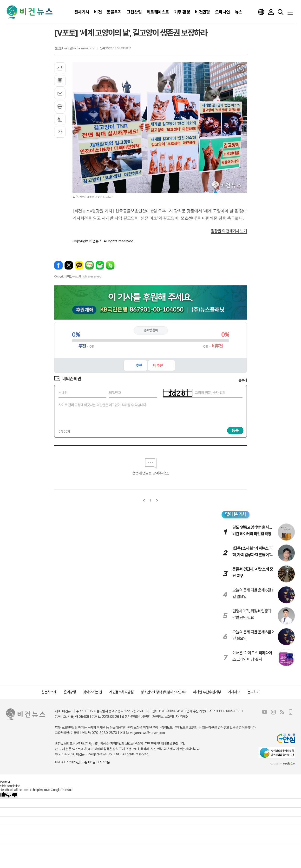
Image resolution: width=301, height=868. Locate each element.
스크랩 (60, 119)
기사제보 (234, 692)
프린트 (60, 106)
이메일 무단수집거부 (207, 692)
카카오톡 (79, 265)
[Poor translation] (12, 795)
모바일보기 (291, 712)
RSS (282, 712)
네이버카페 (100, 265)
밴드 (110, 265)
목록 (60, 81)
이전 (144, 501)
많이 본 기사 (236, 514)
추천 (139, 365)
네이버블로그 (89, 265)
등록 (235, 430)
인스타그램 (273, 712)
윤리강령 (70, 692)
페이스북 (58, 265)
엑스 (69, 265)
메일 (60, 94)
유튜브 (265, 712)
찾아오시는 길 (93, 692)
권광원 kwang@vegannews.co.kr (75, 48)
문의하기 (254, 692)
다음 (157, 501)
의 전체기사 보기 (229, 231)
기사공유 (60, 68)
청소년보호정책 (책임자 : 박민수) (163, 692)
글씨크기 (60, 132)
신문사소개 (49, 692)
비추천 (158, 365)
